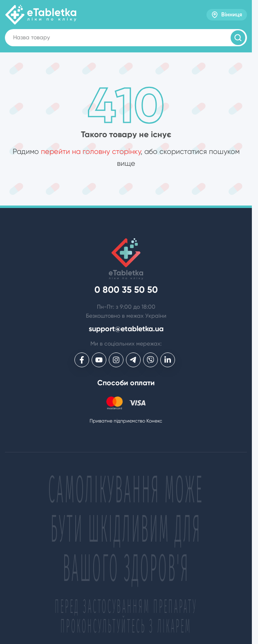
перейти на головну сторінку (91, 151)
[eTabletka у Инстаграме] (116, 360)
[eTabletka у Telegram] (133, 360)
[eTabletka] (41, 15)
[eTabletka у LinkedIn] (168, 360)
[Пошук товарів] (238, 38)
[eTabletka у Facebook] (82, 360)
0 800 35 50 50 (126, 290)
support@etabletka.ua (126, 329)
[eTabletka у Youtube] (99, 360)
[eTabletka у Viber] (150, 360)
